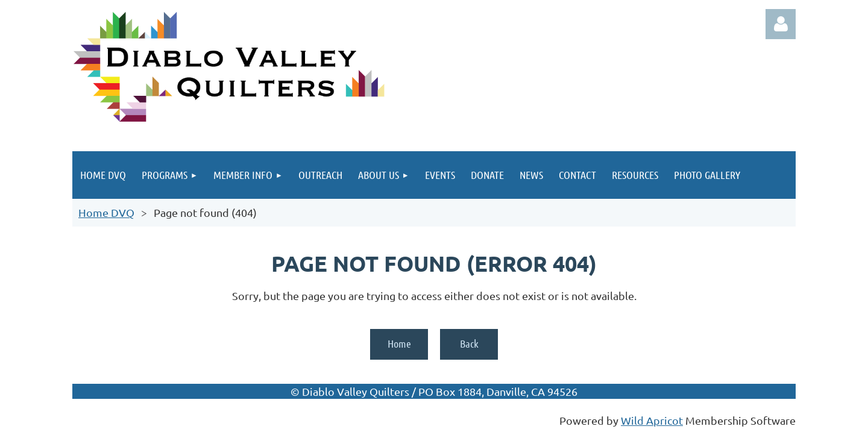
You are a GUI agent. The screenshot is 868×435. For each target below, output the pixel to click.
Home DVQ (106, 212)
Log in (781, 24)
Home (399, 343)
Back (469, 343)
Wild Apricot (652, 420)
